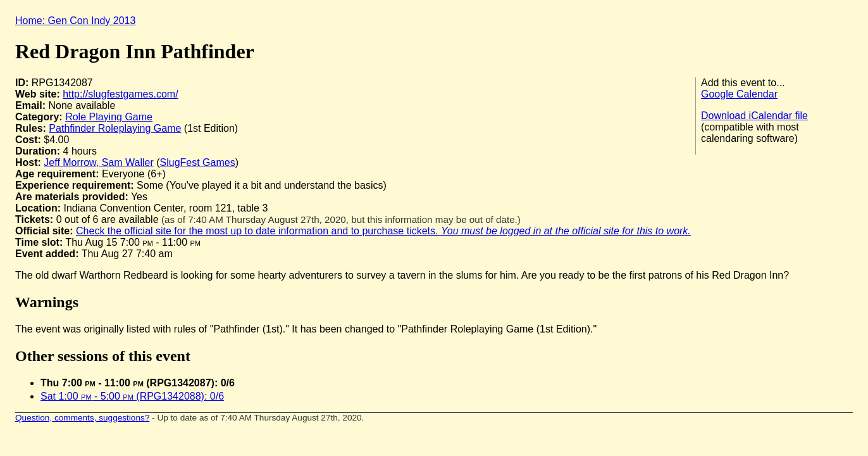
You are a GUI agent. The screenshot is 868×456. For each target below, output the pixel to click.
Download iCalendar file (754, 116)
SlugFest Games (198, 162)
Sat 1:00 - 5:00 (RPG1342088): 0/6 (132, 396)
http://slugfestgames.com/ (120, 94)
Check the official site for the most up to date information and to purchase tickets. (383, 231)
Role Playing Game (109, 117)
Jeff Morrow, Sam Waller (98, 162)
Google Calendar (739, 94)
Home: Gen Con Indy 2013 (75, 21)
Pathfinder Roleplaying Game (115, 128)
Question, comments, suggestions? (82, 418)
